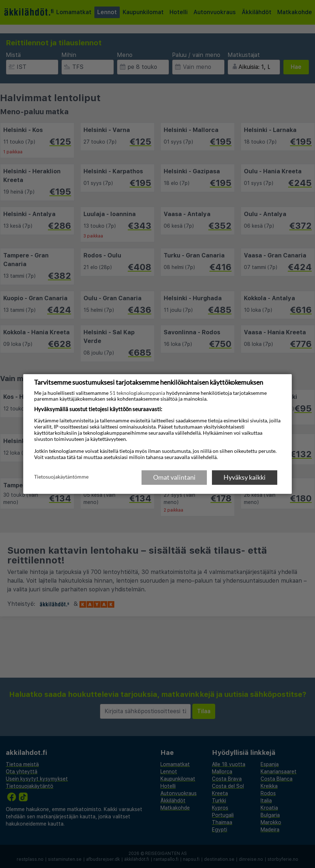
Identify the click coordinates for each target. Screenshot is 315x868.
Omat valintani (174, 477)
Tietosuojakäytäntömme (61, 477)
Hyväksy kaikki (245, 477)
